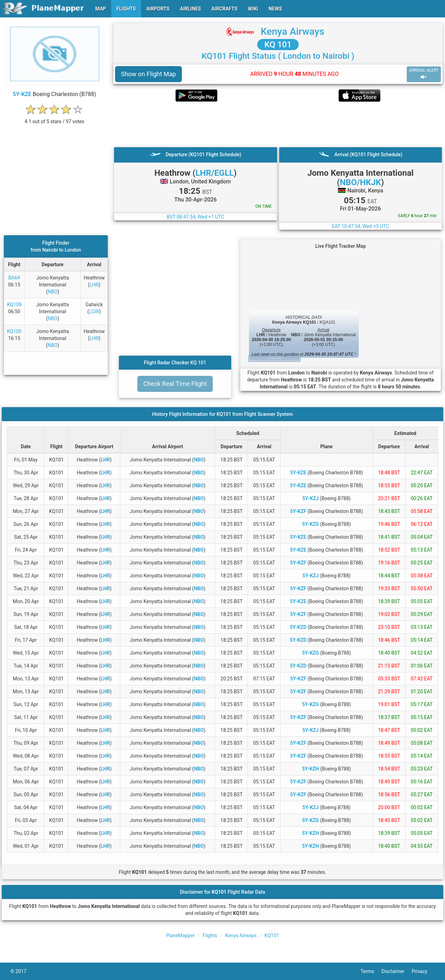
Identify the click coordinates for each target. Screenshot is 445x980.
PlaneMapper (180, 935)
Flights (210, 935)
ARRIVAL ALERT (424, 74)
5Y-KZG (310, 524)
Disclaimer (397, 971)
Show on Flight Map (148, 74)
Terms (371, 971)
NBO (52, 292)
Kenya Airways (293, 31)
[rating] (55, 118)
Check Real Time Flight (175, 384)
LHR (94, 285)
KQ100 (14, 331)
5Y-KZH (311, 769)
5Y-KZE (22, 94)
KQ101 (272, 935)
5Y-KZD (298, 627)
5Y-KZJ (311, 498)
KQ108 (14, 305)
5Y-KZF (298, 511)
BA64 (14, 278)
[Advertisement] (278, 124)
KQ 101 (278, 45)
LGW (94, 311)
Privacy (423, 971)
